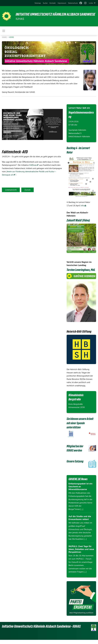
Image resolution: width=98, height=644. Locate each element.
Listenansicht (11, 190)
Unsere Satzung (75, 465)
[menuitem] (38, 3)
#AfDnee (33, 165)
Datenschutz (73, 3)
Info (82, 205)
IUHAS (5, 37)
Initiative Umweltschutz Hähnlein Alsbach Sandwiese (49, 14)
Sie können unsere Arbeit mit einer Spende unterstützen (81, 427)
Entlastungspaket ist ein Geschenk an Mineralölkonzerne (80, 491)
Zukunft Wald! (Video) (79, 220)
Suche (45, 3)
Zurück (27, 190)
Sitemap (38, 3)
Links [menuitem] (91, 3)
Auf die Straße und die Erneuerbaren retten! (80, 522)
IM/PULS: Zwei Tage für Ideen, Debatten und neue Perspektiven (81, 553)
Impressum (62, 3)
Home (11, 37)
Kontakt (53, 3)
